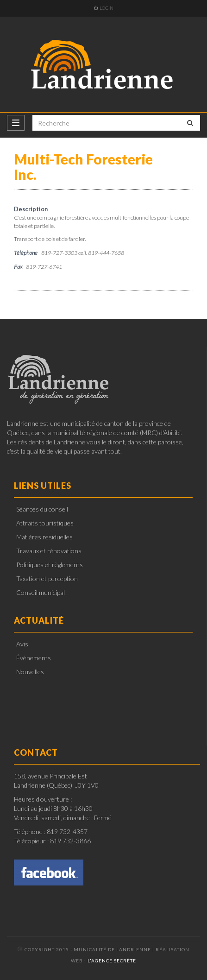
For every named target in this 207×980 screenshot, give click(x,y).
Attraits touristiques (45, 523)
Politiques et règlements (50, 565)
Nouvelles (30, 672)
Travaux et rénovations (49, 551)
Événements (34, 658)
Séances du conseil (42, 509)
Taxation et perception (47, 579)
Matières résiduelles (44, 537)
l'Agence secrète (112, 961)
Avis (22, 644)
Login (104, 8)
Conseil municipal (41, 592)
